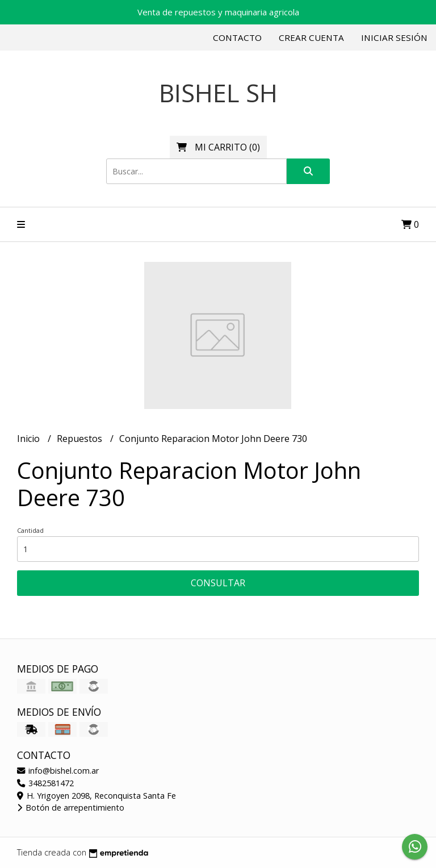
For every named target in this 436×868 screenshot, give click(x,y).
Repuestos (81, 439)
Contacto (237, 37)
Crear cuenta (311, 37)
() (218, 147)
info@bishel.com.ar (58, 771)
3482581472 (45, 783)
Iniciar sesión (394, 37)
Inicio (30, 439)
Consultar (218, 583)
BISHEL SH (218, 93)
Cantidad (30, 530)
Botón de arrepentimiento (71, 808)
